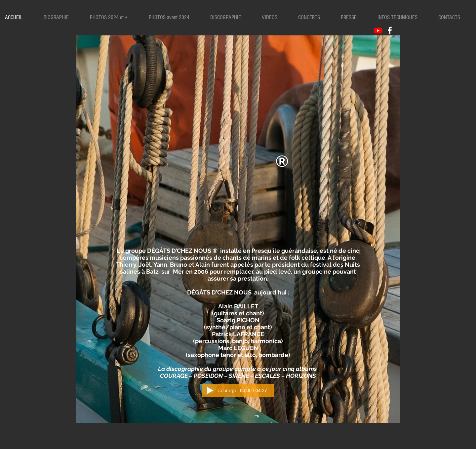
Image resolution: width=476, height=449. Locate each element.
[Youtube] (378, 30)
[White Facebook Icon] (390, 30)
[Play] (210, 390)
